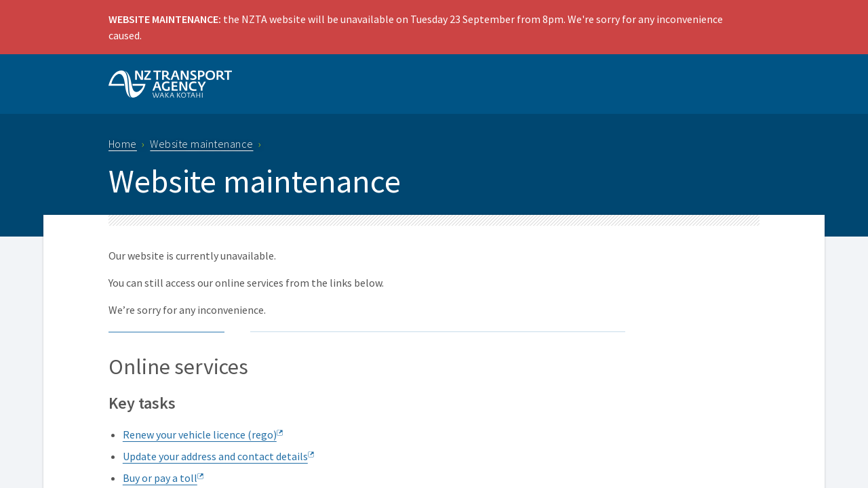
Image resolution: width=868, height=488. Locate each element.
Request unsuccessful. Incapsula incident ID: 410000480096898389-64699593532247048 (434, 244)
